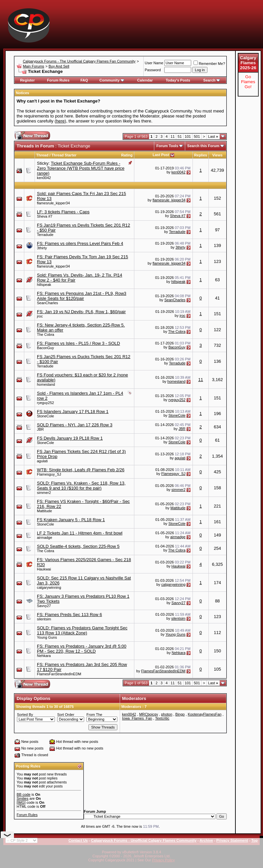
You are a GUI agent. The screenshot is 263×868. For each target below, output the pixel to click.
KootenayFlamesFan (205, 714)
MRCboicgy (148, 714)
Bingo (180, 714)
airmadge (45, 538)
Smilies (22, 798)
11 (173, 136)
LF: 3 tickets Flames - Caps (63, 212)
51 (180, 136)
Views (217, 155)
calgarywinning (49, 587)
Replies (201, 155)
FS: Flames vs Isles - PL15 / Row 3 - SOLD (78, 343)
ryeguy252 (45, 403)
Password (153, 70)
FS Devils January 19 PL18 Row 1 (70, 438)
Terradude (45, 235)
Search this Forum (203, 146)
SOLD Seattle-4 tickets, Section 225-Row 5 (78, 546)
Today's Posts (178, 80)
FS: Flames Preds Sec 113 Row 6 (69, 615)
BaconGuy (45, 348)
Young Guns (47, 637)
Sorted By (25, 715)
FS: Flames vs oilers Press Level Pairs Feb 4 (80, 243)
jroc (40, 316)
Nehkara (44, 656)
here (61, 121)
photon (167, 714)
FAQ (84, 80)
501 (197, 136)
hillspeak (44, 285)
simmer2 (44, 493)
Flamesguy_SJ (49, 474)
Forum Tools (167, 146)
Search (212, 80)
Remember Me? (209, 64)
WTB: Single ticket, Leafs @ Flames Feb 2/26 (81, 470)
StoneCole (45, 416)
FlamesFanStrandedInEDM (59, 674)
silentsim (44, 619)
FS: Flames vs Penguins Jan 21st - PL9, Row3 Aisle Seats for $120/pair (82, 296)
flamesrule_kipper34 (53, 203)
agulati (42, 461)
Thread (42, 155)
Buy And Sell (59, 66)
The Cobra (46, 334)
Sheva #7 (45, 216)
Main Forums (34, 66)
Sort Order (66, 715)
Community (112, 80)
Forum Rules (58, 80)
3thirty (42, 248)
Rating (127, 155)
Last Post (161, 155)
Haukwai (44, 569)
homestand (46, 384)
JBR (40, 429)
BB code (24, 794)
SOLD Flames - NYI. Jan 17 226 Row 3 (75, 425)
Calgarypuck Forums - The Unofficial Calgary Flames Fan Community (79, 61)
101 (188, 136)
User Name (154, 63)
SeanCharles (48, 303)
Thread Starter (64, 155)
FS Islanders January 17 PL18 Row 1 (73, 412)
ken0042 (44, 178)
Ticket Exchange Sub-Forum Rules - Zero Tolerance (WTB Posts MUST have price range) (81, 168)
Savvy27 (44, 606)
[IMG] (21, 802)
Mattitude (44, 511)
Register (27, 80)
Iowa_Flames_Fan (137, 718)
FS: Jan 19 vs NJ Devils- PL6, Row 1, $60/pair (81, 312)
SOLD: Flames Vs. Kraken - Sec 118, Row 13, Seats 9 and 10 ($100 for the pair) (81, 486)
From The (94, 715)
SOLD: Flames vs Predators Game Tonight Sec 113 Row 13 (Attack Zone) (82, 630)
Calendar (145, 80)
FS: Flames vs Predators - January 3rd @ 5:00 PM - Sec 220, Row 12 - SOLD (82, 649)
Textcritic (162, 718)
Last (213, 136)
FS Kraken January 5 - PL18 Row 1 (71, 520)
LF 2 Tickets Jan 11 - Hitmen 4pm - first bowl (80, 533)
